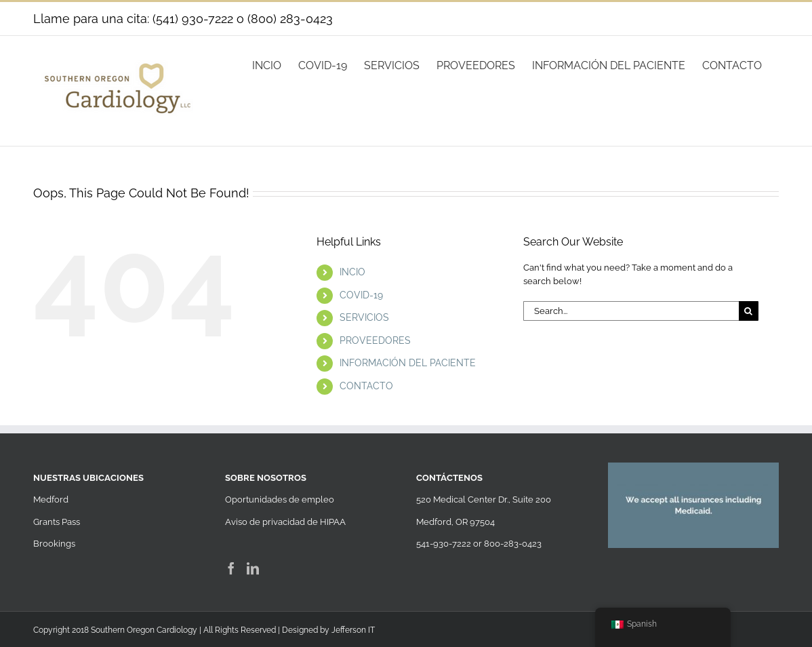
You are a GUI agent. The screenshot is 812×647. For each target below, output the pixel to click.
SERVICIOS (364, 317)
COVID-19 (361, 295)
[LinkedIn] (253, 568)
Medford (51, 499)
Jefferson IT (353, 630)
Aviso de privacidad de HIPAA (285, 522)
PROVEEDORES (375, 340)
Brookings (54, 544)
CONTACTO (366, 386)
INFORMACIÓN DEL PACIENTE (408, 363)
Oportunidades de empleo (280, 499)
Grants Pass (57, 522)
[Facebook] (231, 568)
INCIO (352, 272)
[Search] (749, 311)
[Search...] (631, 311)
